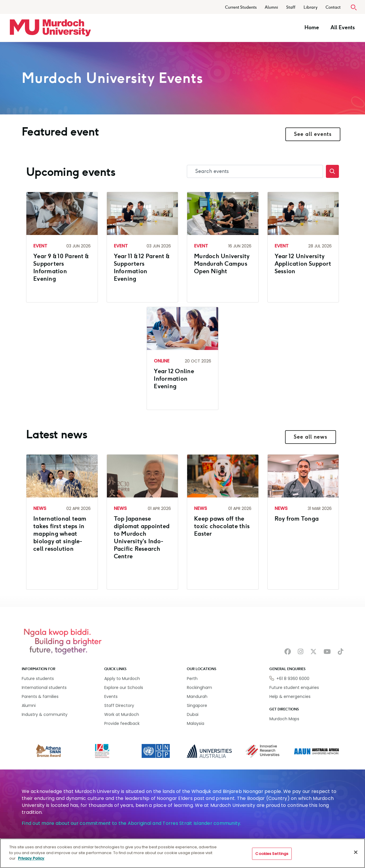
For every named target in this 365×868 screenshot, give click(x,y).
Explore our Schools (124, 688)
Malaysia (196, 723)
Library (311, 7)
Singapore (197, 705)
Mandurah (197, 696)
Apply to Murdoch (122, 679)
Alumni (271, 7)
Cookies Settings (272, 854)
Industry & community (45, 714)
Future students (38, 679)
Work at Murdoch (122, 714)
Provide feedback (122, 723)
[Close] (356, 852)
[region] (183, 853)
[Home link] (50, 28)
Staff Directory (119, 705)
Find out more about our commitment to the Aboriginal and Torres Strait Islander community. (132, 823)
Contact (333, 7)
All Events (343, 28)
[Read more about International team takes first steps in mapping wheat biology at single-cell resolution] (62, 516)
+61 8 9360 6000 (293, 679)
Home (312, 28)
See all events (313, 134)
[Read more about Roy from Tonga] (303, 501)
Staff (291, 7)
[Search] (332, 171)
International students (44, 688)
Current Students (241, 7)
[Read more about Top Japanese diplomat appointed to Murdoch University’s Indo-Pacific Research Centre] (143, 520)
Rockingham (199, 688)
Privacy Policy (31, 858)
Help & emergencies (290, 696)
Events (111, 696)
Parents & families (40, 696)
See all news (311, 437)
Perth (192, 679)
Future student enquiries (294, 688)
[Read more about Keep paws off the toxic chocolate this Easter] (223, 508)
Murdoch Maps (284, 719)
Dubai (193, 714)
